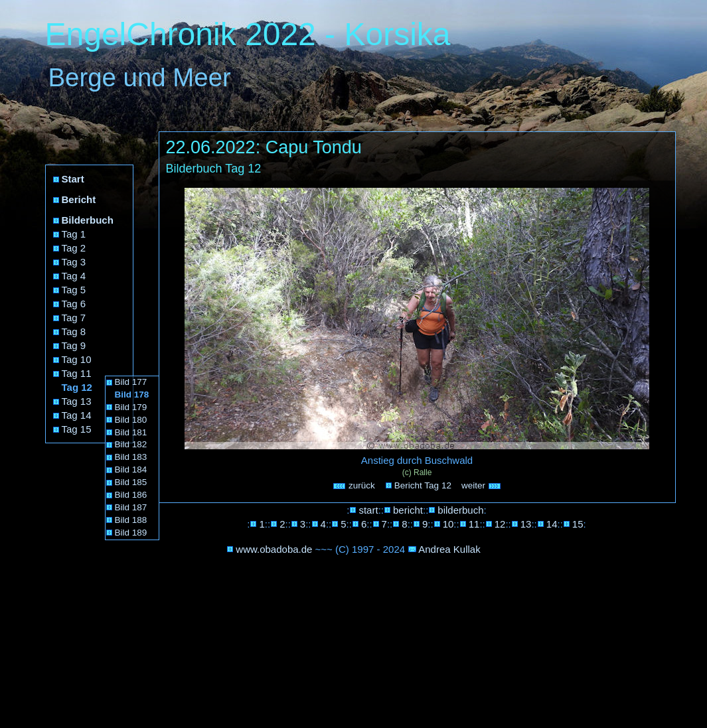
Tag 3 (74, 262)
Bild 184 (131, 470)
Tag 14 (77, 415)
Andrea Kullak (449, 549)
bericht (408, 510)
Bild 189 (131, 533)
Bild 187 (131, 507)
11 (474, 524)
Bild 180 (131, 420)
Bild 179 (131, 407)
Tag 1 (74, 234)
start (368, 510)
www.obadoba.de (274, 549)
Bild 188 (131, 520)
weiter (481, 485)
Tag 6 (74, 304)
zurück (354, 485)
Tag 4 (74, 276)
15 (578, 524)
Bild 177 (131, 382)
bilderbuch (460, 510)
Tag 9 (74, 345)
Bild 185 (131, 482)
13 (526, 524)
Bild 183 (131, 457)
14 (552, 524)
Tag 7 (74, 318)
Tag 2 (74, 248)
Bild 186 (131, 495)
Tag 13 (77, 401)
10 (448, 524)
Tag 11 (77, 373)
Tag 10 (77, 359)
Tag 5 (74, 290)
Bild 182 (131, 444)
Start (73, 179)
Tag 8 (74, 331)
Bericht (79, 199)
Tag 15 (77, 429)
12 (500, 524)
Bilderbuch (88, 220)
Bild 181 (131, 432)
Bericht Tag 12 (423, 485)
